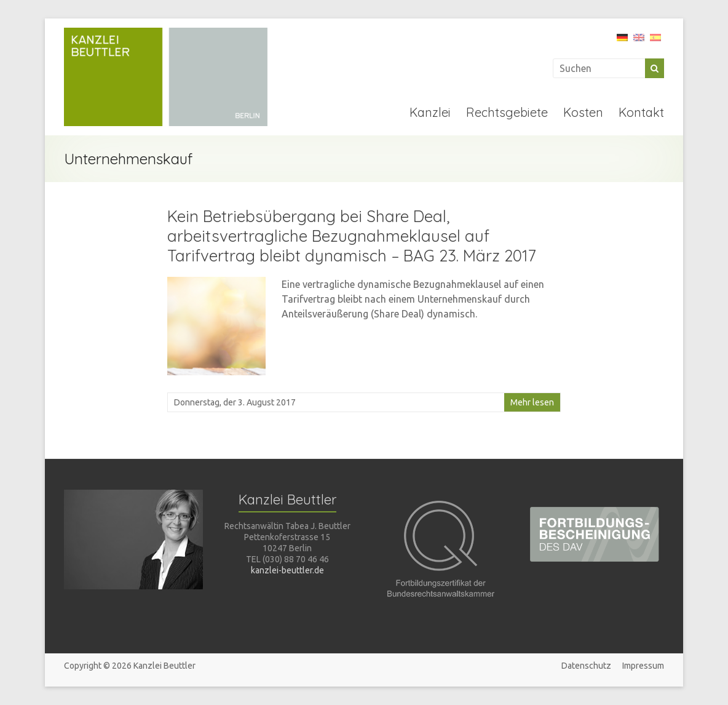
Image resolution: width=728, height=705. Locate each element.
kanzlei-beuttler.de (287, 570)
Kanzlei (430, 112)
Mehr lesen (532, 402)
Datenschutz (586, 666)
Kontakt (641, 112)
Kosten (583, 112)
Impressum (643, 666)
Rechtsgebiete (507, 112)
